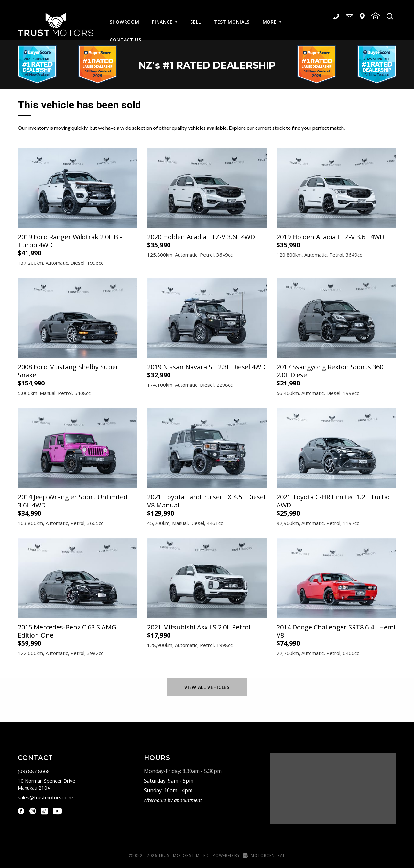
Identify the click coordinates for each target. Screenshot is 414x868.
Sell (196, 17)
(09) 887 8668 (34, 771)
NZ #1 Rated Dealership (207, 64)
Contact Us (125, 34)
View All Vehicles (207, 687)
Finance (165, 17)
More (272, 17)
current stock (270, 128)
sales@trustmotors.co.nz (46, 797)
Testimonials (232, 17)
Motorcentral (264, 856)
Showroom (124, 17)
